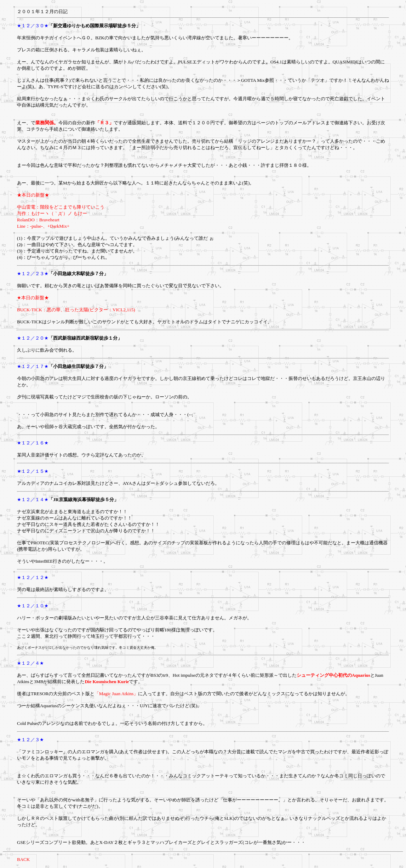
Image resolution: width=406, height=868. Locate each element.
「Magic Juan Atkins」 (116, 694)
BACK (23, 859)
